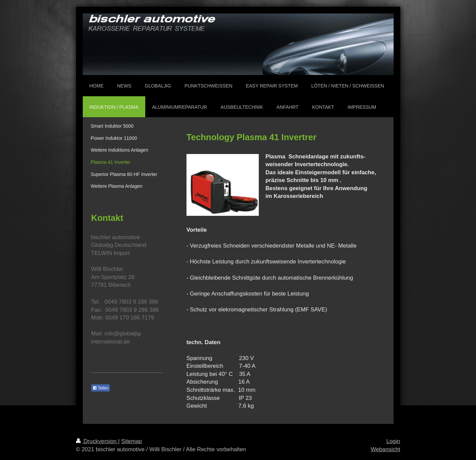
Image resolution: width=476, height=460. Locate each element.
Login (393, 441)
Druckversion (97, 441)
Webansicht (385, 449)
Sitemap (132, 441)
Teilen (101, 388)
